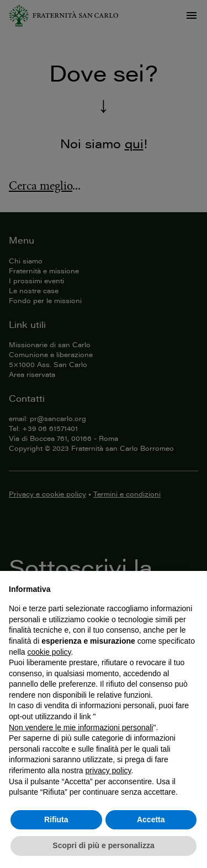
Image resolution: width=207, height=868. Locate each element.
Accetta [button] (151, 820)
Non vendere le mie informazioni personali (81, 727)
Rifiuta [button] (56, 820)
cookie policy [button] (49, 652)
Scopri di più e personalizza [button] (103, 845)
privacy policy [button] (108, 770)
